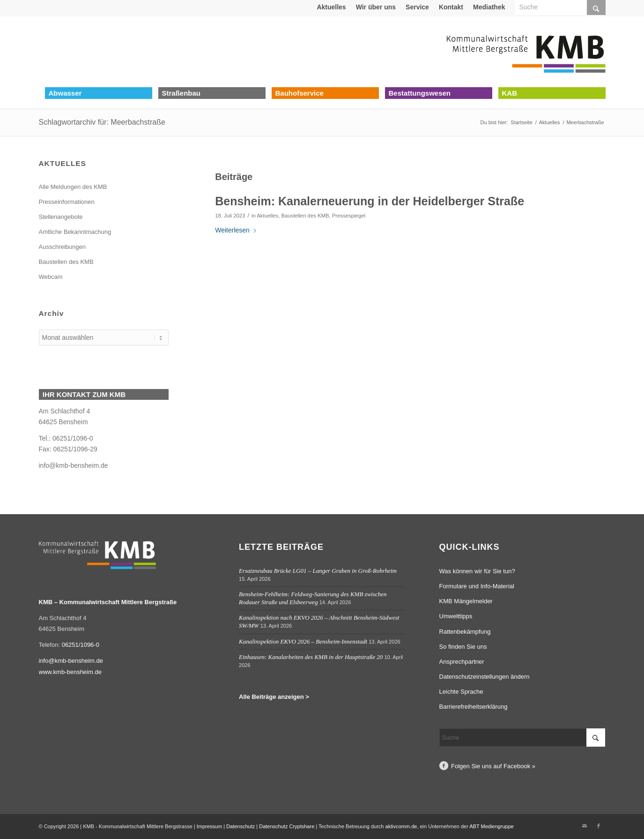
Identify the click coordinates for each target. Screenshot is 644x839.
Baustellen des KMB (305, 216)
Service (417, 7)
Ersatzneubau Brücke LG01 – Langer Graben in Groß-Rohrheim (318, 571)
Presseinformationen (67, 202)
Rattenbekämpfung (465, 632)
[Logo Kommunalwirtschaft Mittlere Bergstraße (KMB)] (526, 52)
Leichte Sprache (461, 692)
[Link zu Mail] (585, 826)
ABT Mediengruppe (492, 826)
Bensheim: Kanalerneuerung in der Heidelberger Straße (370, 201)
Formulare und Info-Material (477, 586)
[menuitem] (331, 7)
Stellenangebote (61, 217)
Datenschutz (241, 826)
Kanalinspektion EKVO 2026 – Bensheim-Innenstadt (303, 641)
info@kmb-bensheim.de (74, 465)
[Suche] (522, 738)
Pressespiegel (349, 216)
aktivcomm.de (401, 826)
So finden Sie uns (463, 647)
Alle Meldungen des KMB (73, 187)
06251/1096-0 (81, 645)
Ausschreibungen (62, 247)
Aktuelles (331, 7)
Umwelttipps (456, 616)
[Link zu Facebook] (599, 826)
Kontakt (451, 7)
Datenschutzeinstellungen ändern (485, 677)
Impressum (209, 826)
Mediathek (489, 7)
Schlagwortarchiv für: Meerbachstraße (102, 122)
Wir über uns (376, 7)
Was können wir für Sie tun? (477, 571)
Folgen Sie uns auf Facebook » (493, 766)
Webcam (51, 277)
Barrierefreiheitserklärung (474, 707)
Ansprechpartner (462, 662)
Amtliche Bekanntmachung (75, 232)
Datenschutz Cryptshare (287, 826)
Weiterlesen (236, 230)
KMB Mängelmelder (466, 601)
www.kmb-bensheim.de (70, 672)
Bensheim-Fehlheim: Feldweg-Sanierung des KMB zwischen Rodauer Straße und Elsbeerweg (313, 598)
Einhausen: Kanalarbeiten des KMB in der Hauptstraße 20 (311, 657)
